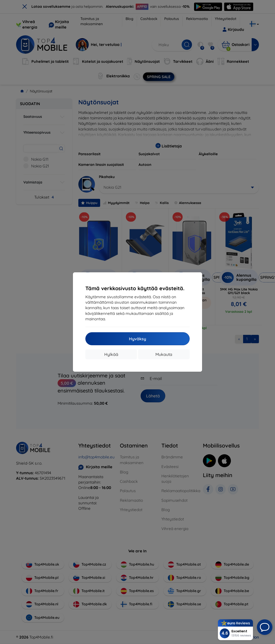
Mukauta (164, 354)
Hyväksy (137, 339)
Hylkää (111, 354)
